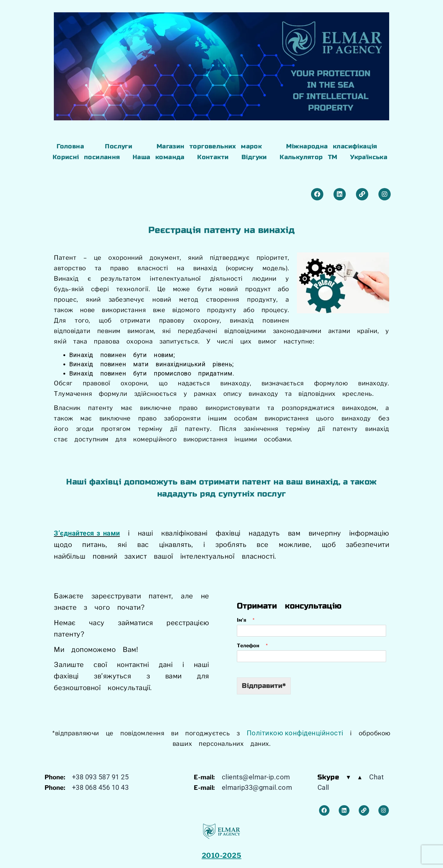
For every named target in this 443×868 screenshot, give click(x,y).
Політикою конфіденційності (295, 733)
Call (323, 788)
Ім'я (246, 620)
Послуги (119, 146)
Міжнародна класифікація (332, 146)
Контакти (213, 157)
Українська (369, 157)
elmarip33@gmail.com (257, 788)
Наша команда (159, 157)
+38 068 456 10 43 (100, 788)
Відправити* (264, 686)
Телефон (252, 646)
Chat (376, 777)
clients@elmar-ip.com (256, 777)
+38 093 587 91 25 (100, 777)
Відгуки (254, 157)
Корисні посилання (86, 157)
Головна (70, 146)
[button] (120, 147)
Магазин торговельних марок (209, 146)
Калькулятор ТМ (309, 157)
